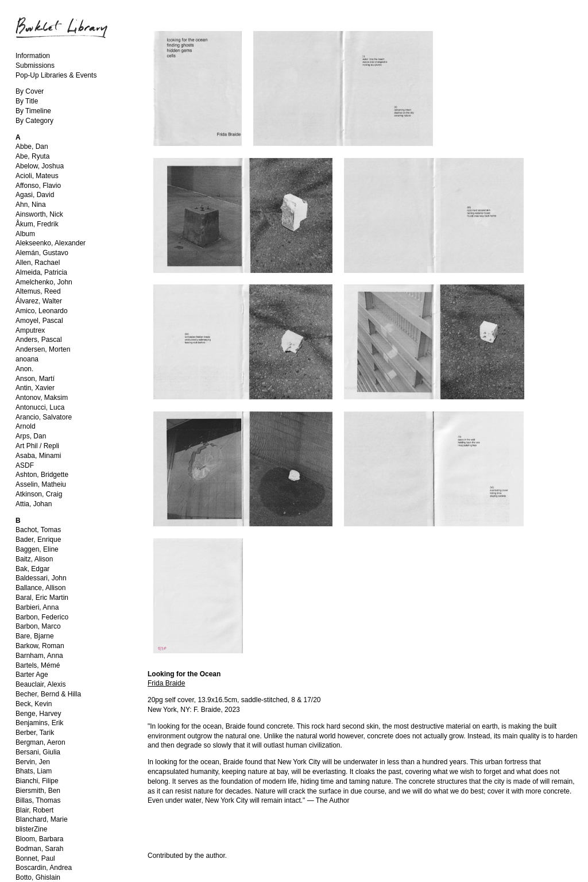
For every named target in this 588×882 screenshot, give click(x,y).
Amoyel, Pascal (39, 321)
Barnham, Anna (39, 656)
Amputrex (30, 330)
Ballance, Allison (40, 588)
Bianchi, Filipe (37, 781)
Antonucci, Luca (40, 407)
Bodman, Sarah (39, 849)
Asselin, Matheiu (41, 484)
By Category (34, 121)
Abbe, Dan (32, 147)
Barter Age (32, 675)
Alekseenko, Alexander (51, 243)
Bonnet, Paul (35, 858)
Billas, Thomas (38, 800)
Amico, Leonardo (42, 311)
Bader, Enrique (38, 540)
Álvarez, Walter (39, 301)
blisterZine (31, 829)
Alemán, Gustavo (42, 253)
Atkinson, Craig (39, 494)
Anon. (24, 369)
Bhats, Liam (34, 771)
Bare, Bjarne (35, 636)
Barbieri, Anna (37, 607)
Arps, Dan (31, 436)
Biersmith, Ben (38, 791)
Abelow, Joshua (40, 166)
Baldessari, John (41, 578)
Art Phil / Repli (37, 446)
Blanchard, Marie (42, 819)
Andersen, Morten (43, 349)
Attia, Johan (34, 504)
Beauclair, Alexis (40, 684)
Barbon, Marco (38, 626)
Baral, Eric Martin (42, 598)
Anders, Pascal (39, 340)
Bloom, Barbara (39, 839)
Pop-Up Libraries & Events (56, 75)
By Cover (30, 91)
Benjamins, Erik (39, 723)
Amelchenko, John (44, 282)
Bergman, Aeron (40, 742)
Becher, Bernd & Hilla (48, 694)
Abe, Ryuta (32, 156)
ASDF (25, 465)
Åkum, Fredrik (37, 224)
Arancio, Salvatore (44, 417)
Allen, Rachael (38, 263)
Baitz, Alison (34, 559)
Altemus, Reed (38, 291)
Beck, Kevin (34, 704)
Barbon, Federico (42, 617)
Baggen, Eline (37, 549)
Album (25, 234)
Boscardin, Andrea (44, 868)
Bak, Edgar (32, 569)
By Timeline (33, 111)
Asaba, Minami (38, 456)
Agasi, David (35, 195)
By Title (27, 101)
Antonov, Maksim (42, 398)
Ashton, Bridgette (42, 475)
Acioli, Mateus (37, 176)
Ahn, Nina (31, 205)
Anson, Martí (35, 379)
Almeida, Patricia (41, 272)
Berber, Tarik (35, 733)
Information (33, 56)
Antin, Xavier (35, 388)
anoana (27, 359)
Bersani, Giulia (38, 752)
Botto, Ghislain (38, 877)
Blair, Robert (34, 810)
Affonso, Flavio (38, 186)
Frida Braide (166, 683)
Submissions (35, 66)
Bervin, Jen (33, 762)
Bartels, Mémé (38, 665)
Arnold (26, 426)
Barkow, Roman (40, 646)
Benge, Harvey (38, 714)
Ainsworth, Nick (39, 214)
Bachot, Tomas (38, 530)
